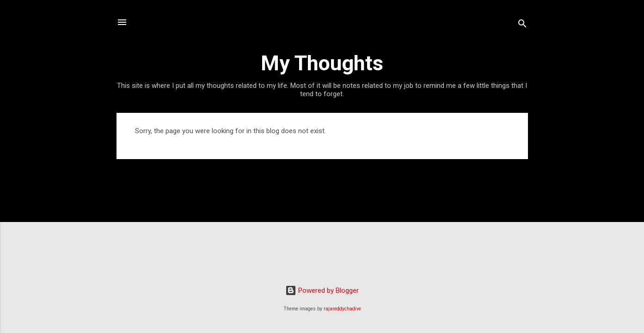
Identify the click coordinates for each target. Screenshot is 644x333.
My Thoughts (322, 63)
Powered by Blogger (322, 290)
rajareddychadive (342, 309)
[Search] (522, 25)
